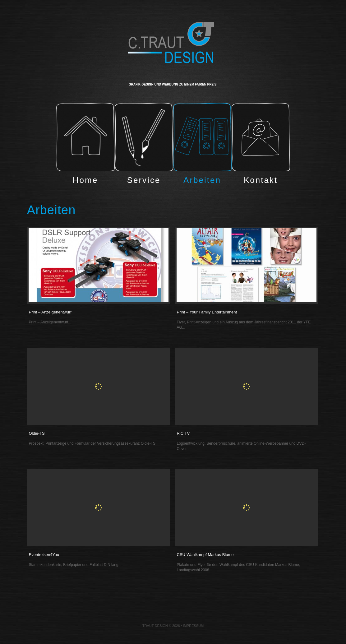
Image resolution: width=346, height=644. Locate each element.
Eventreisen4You (44, 555)
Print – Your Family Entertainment (207, 312)
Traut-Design (155, 626)
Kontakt (261, 145)
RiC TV (183, 433)
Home (85, 145)
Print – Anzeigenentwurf (50, 312)
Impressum (193, 626)
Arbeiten (202, 145)
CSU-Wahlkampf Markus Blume (205, 555)
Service (144, 145)
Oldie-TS (37, 433)
